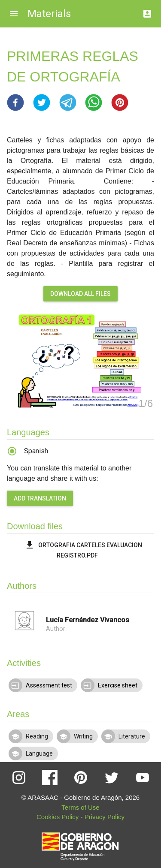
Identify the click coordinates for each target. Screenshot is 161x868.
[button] (15, 102)
